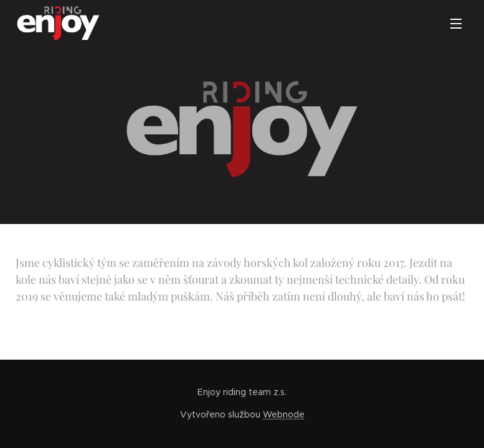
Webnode (284, 414)
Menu (456, 24)
